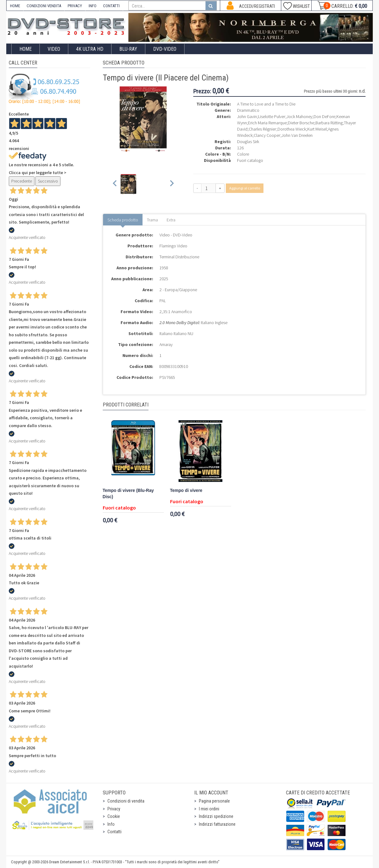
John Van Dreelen (297, 135)
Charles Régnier (262, 129)
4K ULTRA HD (90, 49)
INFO (93, 6)
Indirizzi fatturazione (217, 824)
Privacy (114, 809)
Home (26, 49)
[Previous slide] (115, 184)
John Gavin (247, 116)
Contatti (114, 832)
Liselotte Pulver (272, 116)
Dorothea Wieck (292, 129)
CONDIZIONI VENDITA (44, 6)
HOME (15, 6)
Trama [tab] (152, 220)
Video (54, 49)
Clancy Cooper (267, 135)
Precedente (22, 181)
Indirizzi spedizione (216, 816)
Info (111, 824)
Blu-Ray (128, 49)
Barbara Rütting (329, 123)
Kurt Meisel (317, 129)
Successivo (48, 181)
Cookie (114, 816)
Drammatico (248, 110)
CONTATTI (111, 6)
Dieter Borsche (301, 123)
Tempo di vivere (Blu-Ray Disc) (128, 494)
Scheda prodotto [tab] (123, 220)
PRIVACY (75, 6)
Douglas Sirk (248, 142)
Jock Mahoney (299, 116)
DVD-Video (165, 49)
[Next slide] (171, 184)
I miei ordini (209, 809)
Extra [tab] (171, 220)
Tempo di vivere (186, 491)
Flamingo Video (173, 246)
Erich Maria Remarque (267, 123)
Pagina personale (214, 801)
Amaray (166, 344)
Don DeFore (324, 116)
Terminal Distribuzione (179, 257)
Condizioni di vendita (126, 801)
